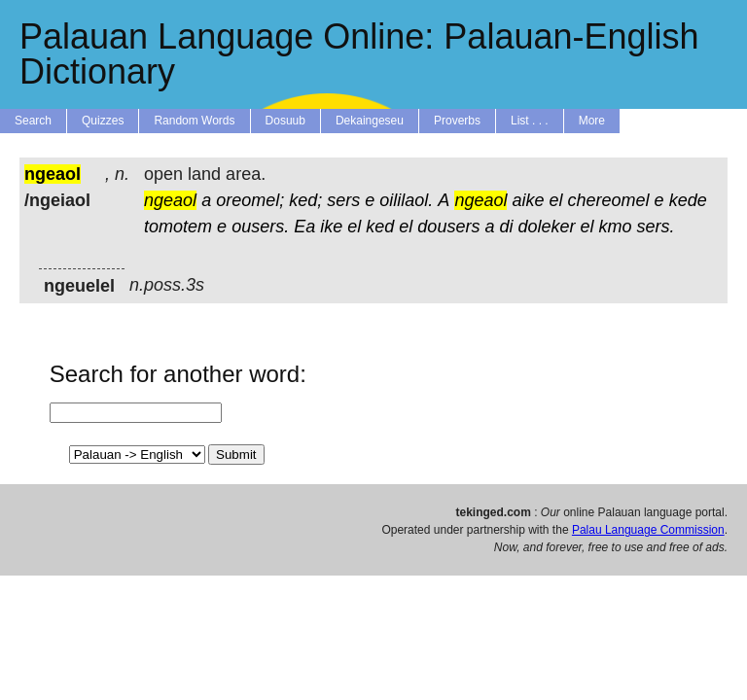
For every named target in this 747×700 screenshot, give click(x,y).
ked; (305, 200)
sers (343, 200)
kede (688, 200)
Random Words (194, 121)
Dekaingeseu (370, 121)
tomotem (178, 227)
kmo (616, 227)
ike (331, 227)
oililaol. (406, 200)
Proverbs (457, 121)
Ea (304, 227)
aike (528, 200)
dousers (448, 227)
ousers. (260, 227)
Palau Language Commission (648, 530)
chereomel (609, 200)
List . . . (530, 121)
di (506, 227)
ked (380, 227)
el (556, 200)
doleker (546, 227)
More (592, 121)
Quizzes (103, 121)
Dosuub (285, 121)
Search (33, 121)
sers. (656, 227)
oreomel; (250, 200)
